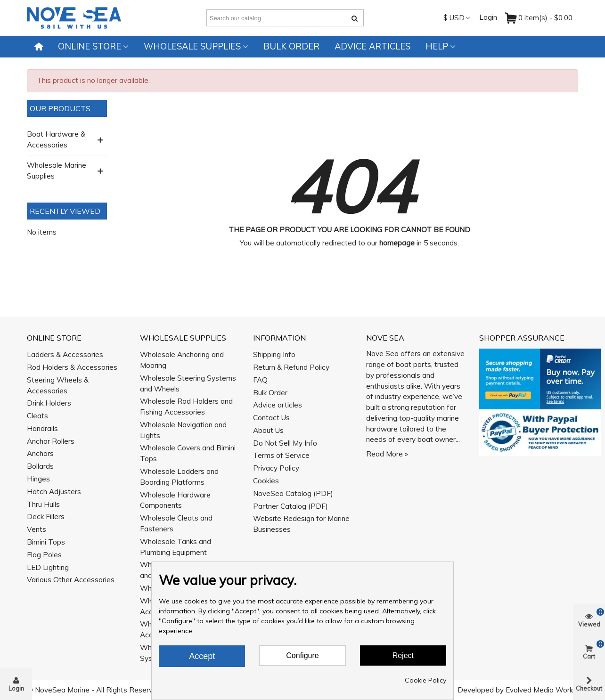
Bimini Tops (46, 542)
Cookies (266, 481)
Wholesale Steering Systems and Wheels (188, 383)
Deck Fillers (46, 517)
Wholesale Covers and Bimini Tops (188, 453)
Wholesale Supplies (192, 46)
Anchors (40, 453)
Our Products (60, 108)
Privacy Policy (276, 468)
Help (437, 46)
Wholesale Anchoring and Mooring (182, 360)
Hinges (38, 479)
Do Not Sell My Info (285, 443)
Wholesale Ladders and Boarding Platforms (179, 477)
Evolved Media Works (541, 690)
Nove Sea (385, 338)
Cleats (37, 416)
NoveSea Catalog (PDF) (293, 493)
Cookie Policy (425, 680)
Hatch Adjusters (54, 492)
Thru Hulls (43, 504)
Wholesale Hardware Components (175, 500)
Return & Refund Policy (291, 367)
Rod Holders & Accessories (72, 367)
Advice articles (372, 46)
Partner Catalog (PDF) (290, 506)
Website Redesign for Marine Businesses (301, 524)
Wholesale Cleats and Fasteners (176, 523)
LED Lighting (48, 567)
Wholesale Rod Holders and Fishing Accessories (186, 407)
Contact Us (271, 418)
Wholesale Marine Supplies (57, 171)
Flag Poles (44, 555)
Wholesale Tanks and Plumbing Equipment (176, 547)
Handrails (42, 428)
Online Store (90, 46)
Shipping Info (274, 354)
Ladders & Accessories (65, 354)
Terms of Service (281, 455)
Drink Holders (49, 403)
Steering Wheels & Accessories (58, 385)
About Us (268, 430)
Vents (37, 529)
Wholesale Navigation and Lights (183, 430)
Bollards (40, 466)
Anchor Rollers (51, 441)
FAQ (260, 380)
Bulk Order (291, 46)
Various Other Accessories (71, 580)
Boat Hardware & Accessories (56, 139)
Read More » (387, 454)
